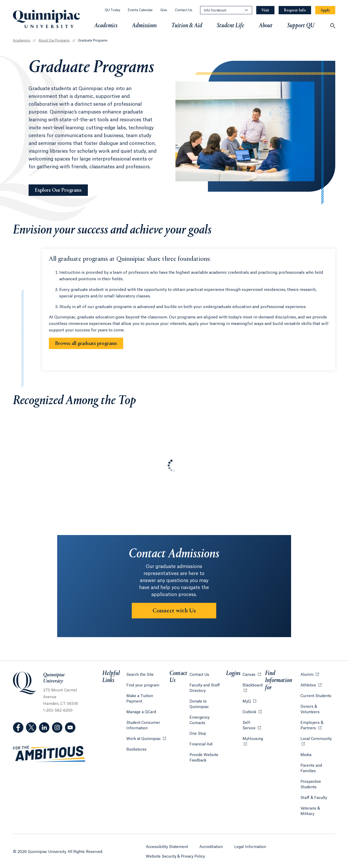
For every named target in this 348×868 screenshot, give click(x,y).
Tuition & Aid (187, 26)
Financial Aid (202, 737)
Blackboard (253, 688)
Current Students (315, 699)
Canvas (251, 678)
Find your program (143, 689)
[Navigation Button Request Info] (295, 10)
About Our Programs (54, 41)
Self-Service (253, 729)
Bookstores (136, 747)
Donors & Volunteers (309, 713)
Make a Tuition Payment (148, 699)
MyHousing (253, 745)
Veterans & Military (317, 812)
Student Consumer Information (143, 723)
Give (164, 10)
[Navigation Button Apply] (325, 10)
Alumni (309, 678)
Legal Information (250, 843)
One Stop (199, 726)
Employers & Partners (317, 729)
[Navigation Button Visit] (265, 10)
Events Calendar (140, 10)
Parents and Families (310, 772)
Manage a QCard (141, 710)
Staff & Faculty (313, 801)
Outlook (252, 715)
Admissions (144, 26)
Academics (106, 26)
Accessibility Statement (167, 843)
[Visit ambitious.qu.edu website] (49, 759)
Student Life (231, 26)
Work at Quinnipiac (146, 736)
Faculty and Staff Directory (205, 692)
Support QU (301, 26)
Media (305, 758)
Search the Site (140, 678)
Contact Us (184, 10)
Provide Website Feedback (205, 750)
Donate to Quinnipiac (209, 705)
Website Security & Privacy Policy (176, 853)
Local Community (317, 742)
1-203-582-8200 (58, 716)
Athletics (310, 688)
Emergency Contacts (209, 716)
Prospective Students (310, 788)
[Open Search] (333, 26)
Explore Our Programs (61, 190)
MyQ (249, 705)
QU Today (112, 10)
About (266, 26)
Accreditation (211, 843)
